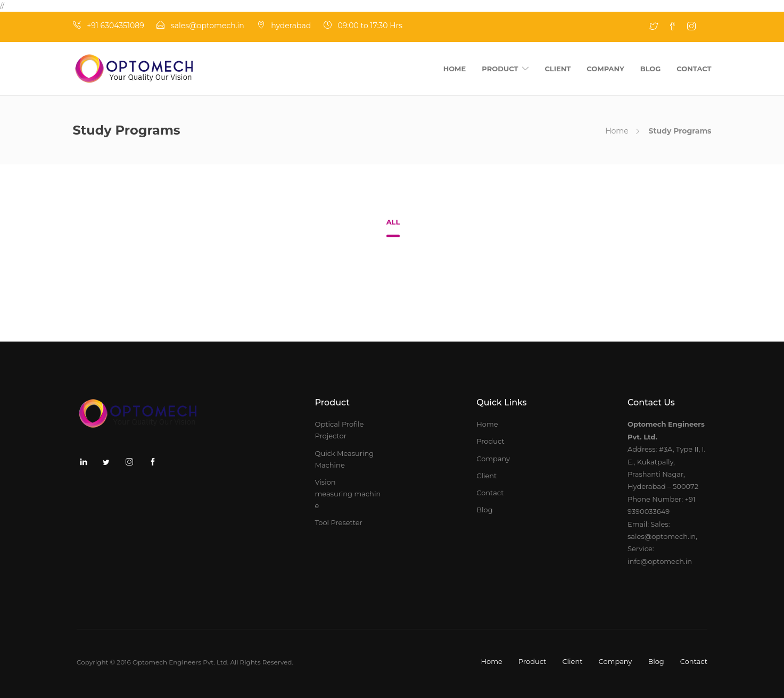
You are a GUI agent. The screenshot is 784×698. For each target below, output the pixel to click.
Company (605, 69)
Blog (651, 69)
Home (455, 69)
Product (500, 69)
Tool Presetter (339, 522)
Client (558, 69)
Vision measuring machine (348, 494)
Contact (694, 69)
